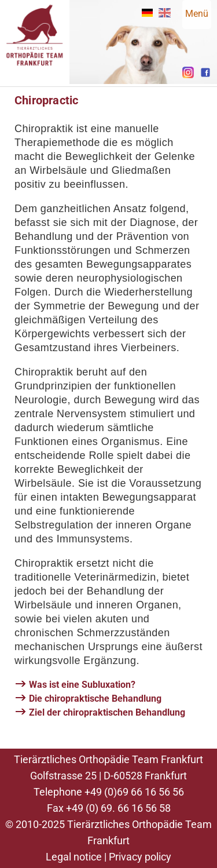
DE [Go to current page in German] (147, 13)
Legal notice (74, 857)
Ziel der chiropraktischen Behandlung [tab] (107, 712)
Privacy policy (140, 857)
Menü (197, 14)
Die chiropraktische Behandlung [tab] (95, 699)
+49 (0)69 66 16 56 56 (134, 792)
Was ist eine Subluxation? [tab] (82, 685)
